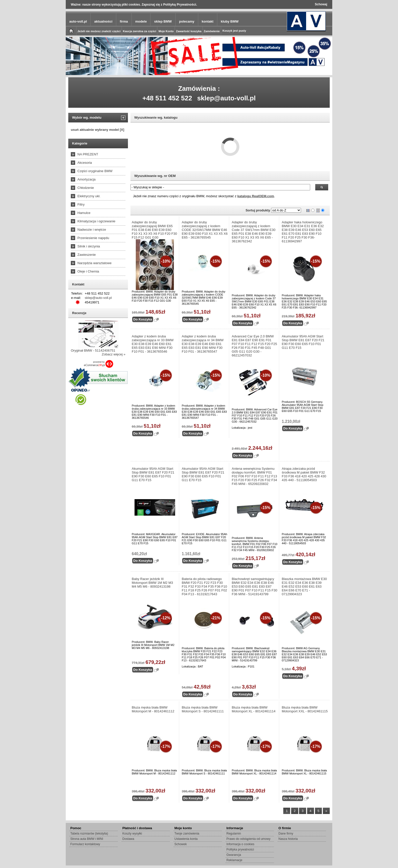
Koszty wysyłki (132, 834)
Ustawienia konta (186, 839)
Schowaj (321, 4)
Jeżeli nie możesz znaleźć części (99, 31)
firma (124, 21)
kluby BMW (230, 21)
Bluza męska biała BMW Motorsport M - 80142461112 (153, 709)
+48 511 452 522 (167, 98)
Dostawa (128, 839)
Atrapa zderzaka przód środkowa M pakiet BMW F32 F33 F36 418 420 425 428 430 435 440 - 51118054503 (304, 474)
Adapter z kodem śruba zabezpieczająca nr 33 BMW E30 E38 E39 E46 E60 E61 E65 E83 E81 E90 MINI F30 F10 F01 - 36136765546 (153, 344)
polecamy (187, 21)
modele (141, 21)
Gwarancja (234, 855)
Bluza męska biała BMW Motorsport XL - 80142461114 (254, 709)
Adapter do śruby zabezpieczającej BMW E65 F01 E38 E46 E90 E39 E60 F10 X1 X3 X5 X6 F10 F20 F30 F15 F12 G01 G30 (154, 230)
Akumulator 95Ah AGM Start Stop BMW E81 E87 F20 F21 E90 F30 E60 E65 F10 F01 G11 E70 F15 (303, 342)
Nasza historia (288, 839)
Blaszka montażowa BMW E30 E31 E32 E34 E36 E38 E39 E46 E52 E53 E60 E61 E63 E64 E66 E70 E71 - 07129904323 (304, 586)
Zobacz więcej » (114, 354)
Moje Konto (166, 31)
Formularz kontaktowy (85, 844)
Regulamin (234, 834)
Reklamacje (234, 860)
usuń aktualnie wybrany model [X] (97, 130)
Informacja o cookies (240, 844)
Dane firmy (286, 834)
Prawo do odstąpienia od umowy (248, 839)
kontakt (208, 21)
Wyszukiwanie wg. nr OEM (155, 176)
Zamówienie (212, 31)
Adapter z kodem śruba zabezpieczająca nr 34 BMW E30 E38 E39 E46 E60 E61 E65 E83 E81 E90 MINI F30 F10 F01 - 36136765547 (203, 344)
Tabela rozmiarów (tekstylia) (89, 834)
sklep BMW (163, 21)
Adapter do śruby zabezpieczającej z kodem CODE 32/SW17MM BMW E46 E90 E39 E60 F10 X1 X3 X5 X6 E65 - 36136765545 (205, 230)
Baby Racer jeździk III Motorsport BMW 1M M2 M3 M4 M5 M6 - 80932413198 (152, 583)
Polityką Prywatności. (180, 4)
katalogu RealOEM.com (256, 196)
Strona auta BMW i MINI (87, 839)
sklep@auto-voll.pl (227, 98)
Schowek (181, 844)
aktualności (103, 21)
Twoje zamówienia (187, 834)
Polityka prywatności (240, 849)
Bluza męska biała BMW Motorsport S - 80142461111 (203, 709)
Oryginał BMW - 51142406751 (93, 350)
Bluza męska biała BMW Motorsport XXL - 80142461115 (305, 709)
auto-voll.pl (78, 21)
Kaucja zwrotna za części (139, 31)
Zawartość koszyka (189, 31)
